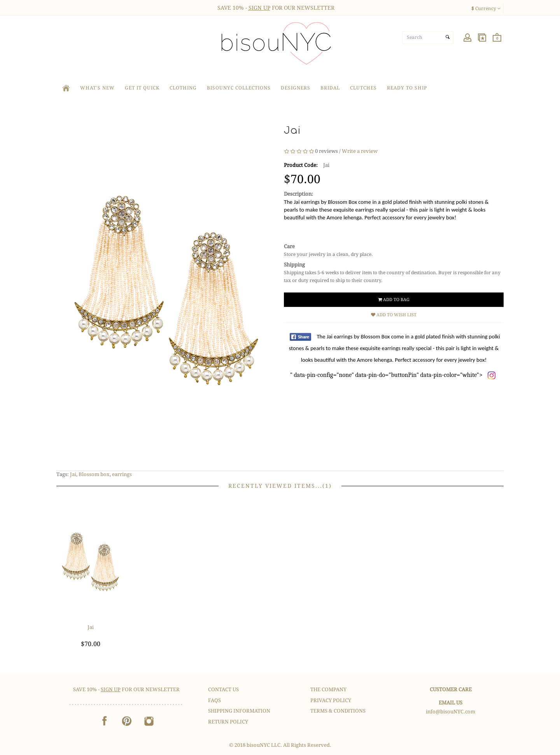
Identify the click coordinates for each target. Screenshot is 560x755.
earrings (122, 474)
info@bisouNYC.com (451, 712)
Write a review (360, 151)
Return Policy (228, 722)
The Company (328, 689)
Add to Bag (394, 300)
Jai (73, 474)
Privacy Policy (331, 700)
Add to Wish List (394, 315)
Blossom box (94, 474)
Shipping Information (239, 711)
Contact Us (223, 689)
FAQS (214, 700)
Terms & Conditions (338, 711)
